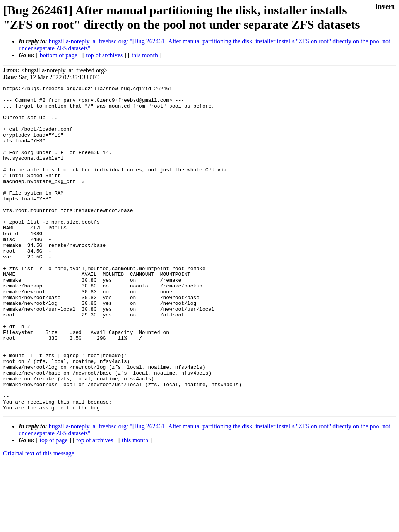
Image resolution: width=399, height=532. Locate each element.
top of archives (104, 55)
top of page (54, 505)
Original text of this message (39, 518)
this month (145, 55)
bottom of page (59, 55)
